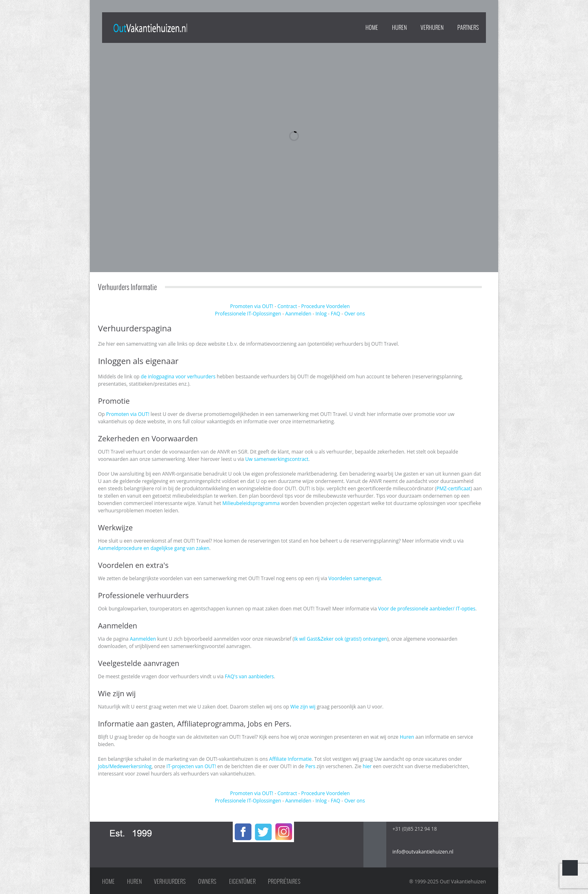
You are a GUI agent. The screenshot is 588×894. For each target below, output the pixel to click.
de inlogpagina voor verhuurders (178, 377)
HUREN (399, 27)
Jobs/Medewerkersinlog (125, 766)
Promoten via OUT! (252, 306)
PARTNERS (468, 27)
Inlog (321, 314)
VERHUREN (432, 27)
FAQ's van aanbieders (249, 676)
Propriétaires (284, 881)
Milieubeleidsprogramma (251, 503)
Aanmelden (298, 314)
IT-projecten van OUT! (191, 766)
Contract (287, 306)
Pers (311, 766)
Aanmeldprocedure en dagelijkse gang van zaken (154, 548)
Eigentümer (242, 881)
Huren (407, 737)
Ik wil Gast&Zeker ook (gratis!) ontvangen (341, 639)
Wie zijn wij (303, 707)
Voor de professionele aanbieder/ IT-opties (427, 609)
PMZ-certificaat (454, 488)
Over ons (354, 314)
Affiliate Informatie (290, 759)
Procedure (313, 306)
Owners (207, 881)
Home (372, 27)
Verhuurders (170, 881)
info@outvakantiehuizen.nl (423, 852)
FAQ (335, 314)
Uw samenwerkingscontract (277, 459)
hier (367, 766)
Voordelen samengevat (355, 578)
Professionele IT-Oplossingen (248, 314)
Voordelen (338, 306)
